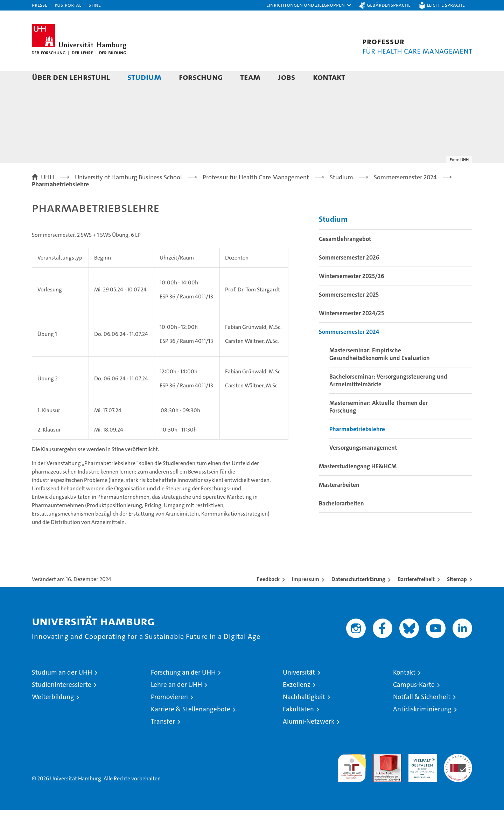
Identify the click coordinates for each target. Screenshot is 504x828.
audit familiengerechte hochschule (352, 783)
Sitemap (457, 597)
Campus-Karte (414, 702)
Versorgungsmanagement (363, 465)
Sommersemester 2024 (349, 350)
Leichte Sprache (446, 5)
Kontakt (329, 77)
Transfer (163, 739)
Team (250, 77)
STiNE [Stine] (95, 5)
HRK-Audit (421, 775)
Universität (299, 690)
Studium (144, 77)
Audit (380, 775)
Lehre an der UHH (176, 702)
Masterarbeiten (339, 503)
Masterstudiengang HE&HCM (358, 484)
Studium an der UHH (62, 690)
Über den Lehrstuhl (71, 77)
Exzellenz (297, 702)
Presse (40, 5)
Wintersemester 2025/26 (352, 294)
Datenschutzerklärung (358, 597)
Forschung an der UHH (183, 690)
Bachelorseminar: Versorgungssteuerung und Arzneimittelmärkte (388, 398)
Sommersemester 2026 (349, 275)
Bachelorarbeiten (341, 521)
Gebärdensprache (389, 5)
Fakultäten (298, 727)
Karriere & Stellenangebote (191, 727)
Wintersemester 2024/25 (351, 331)
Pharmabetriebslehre (357, 447)
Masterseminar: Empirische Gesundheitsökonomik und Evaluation (380, 372)
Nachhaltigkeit (304, 715)
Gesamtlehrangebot (345, 257)
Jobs (287, 77)
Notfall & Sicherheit (422, 715)
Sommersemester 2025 (349, 312)
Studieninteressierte (62, 702)
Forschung (201, 77)
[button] (309, 5)
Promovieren (169, 715)
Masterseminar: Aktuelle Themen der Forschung (379, 425)
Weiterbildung (53, 715)
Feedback (268, 597)
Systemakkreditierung (458, 775)
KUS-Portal (68, 5)
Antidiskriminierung (422, 727)
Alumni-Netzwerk (309, 739)
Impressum (306, 597)
